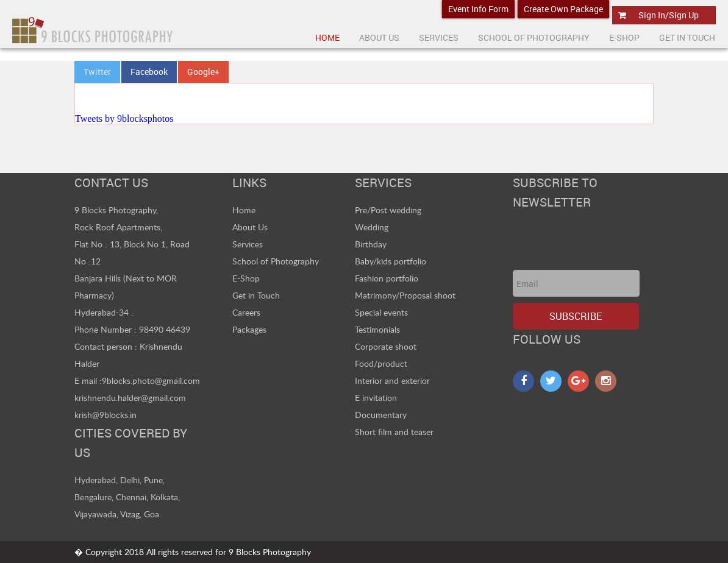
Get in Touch (256, 295)
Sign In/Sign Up (669, 15)
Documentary (381, 415)
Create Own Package (563, 9)
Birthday (371, 244)
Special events (381, 312)
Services (439, 37)
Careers (246, 312)
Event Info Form (478, 9)
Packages (249, 329)
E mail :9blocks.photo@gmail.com (137, 381)
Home (327, 37)
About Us (250, 227)
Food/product (381, 363)
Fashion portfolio (387, 278)
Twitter (97, 72)
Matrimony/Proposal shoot (405, 295)
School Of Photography (534, 37)
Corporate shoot (386, 346)
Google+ (203, 72)
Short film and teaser (394, 432)
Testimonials (377, 329)
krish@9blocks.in (105, 415)
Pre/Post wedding (388, 210)
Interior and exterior (392, 381)
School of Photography (276, 261)
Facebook (149, 72)
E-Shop (624, 37)
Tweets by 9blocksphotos (124, 119)
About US (379, 37)
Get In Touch (687, 37)
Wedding (372, 227)
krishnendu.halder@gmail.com (130, 398)
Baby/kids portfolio (391, 261)
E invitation (376, 398)
